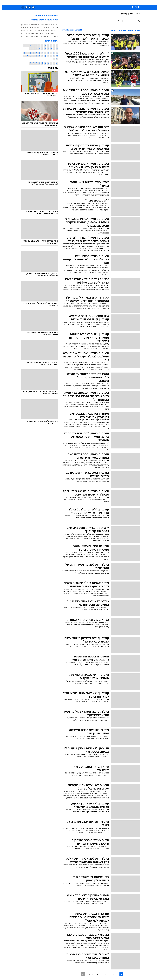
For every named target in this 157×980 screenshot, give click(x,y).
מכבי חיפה (52, 33)
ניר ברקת (52, 30)
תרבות (106, 2)
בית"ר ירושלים (51, 24)
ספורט (114, 2)
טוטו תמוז (32, 36)
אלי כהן (53, 27)
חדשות (122, 2)
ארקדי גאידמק (40, 24)
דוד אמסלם (43, 30)
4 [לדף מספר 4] (95, 974)
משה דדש (23, 36)
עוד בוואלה (51, 68)
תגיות (136, 14)
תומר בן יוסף (43, 36)
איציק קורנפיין (125, 14)
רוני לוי (32, 24)
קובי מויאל (32, 33)
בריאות (77, 2)
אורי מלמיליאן (32, 30)
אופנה (50, 2)
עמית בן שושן (42, 33)
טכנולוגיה (59, 2)
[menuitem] (120, 2)
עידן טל (53, 36)
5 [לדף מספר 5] (87, 974)
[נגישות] (3, 3)
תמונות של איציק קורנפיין (43, 15)
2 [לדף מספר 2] (111, 974)
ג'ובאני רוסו (23, 33)
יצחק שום (23, 27)
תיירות (69, 2)
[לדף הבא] (80, 974)
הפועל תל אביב (33, 27)
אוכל (85, 2)
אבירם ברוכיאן (24, 24)
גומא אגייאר (45, 27)
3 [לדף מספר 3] (103, 974)
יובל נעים (22, 30)
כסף (91, 2)
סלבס (98, 2)
